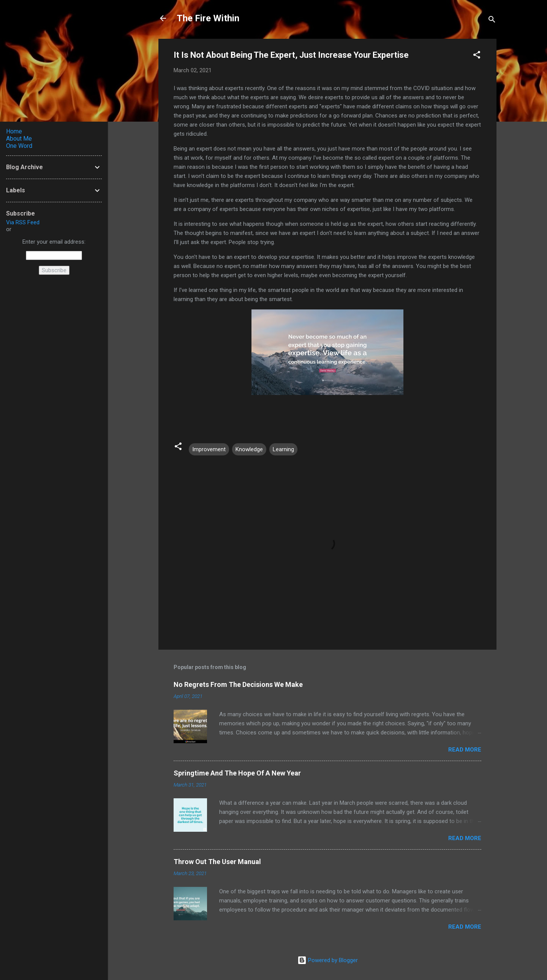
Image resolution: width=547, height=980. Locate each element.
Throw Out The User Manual (217, 862)
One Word (19, 146)
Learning (283, 449)
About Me (19, 139)
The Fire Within (208, 18)
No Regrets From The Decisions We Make (238, 684)
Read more (465, 750)
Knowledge (249, 449)
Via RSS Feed (23, 222)
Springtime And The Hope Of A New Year (237, 773)
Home (14, 131)
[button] (477, 56)
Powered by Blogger (328, 960)
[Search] (492, 21)
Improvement (209, 449)
